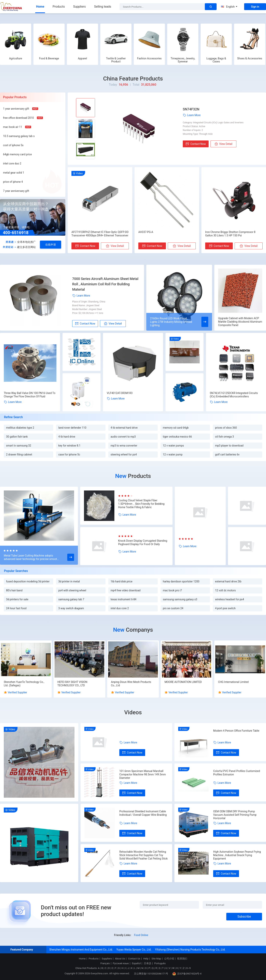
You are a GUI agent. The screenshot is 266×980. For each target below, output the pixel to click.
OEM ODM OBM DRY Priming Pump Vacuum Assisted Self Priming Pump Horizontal (235, 815)
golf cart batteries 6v (227, 455)
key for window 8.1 (69, 446)
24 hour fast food (16, 608)
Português (160, 963)
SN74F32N (191, 109)
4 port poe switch (225, 608)
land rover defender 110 (72, 428)
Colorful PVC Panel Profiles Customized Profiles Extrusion (237, 773)
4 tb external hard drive (124, 428)
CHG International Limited (233, 682)
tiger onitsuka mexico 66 (177, 437)
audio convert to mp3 (123, 437)
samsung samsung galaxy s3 (180, 599)
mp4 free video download (125, 590)
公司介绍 (169, 959)
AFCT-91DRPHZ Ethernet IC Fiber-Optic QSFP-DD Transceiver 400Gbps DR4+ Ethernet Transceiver (100, 234)
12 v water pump (173, 455)
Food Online (141, 935)
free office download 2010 (18, 118)
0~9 (188, 968)
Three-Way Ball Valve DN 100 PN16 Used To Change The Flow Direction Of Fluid (30, 395)
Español (136, 963)
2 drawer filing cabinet (19, 455)
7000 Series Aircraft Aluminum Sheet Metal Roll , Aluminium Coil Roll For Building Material (105, 284)
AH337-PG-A (146, 232)
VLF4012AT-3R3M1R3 (120, 393)
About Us (120, 959)
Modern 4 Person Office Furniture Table (236, 731)
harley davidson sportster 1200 (181, 581)
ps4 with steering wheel (72, 590)
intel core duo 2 (12, 163)
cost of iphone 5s (13, 145)
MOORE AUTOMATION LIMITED (183, 682)
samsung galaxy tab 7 (71, 599)
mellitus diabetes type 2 (20, 428)
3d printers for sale (17, 599)
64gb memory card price (17, 154)
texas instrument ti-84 (123, 599)
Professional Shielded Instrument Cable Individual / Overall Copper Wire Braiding (143, 813)
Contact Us (134, 959)
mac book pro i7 (172, 590)
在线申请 (51, 245)
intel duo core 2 (120, 608)
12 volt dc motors (225, 590)
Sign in (255, 7)
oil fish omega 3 (224, 437)
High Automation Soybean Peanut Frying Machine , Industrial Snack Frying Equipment (237, 855)
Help (146, 959)
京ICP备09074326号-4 (187, 974)
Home (40, 7)
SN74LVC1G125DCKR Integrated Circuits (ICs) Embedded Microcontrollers (234, 395)
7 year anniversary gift (16, 191)
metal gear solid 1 (14, 173)
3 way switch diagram (71, 608)
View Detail (223, 144)
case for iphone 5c (69, 455)
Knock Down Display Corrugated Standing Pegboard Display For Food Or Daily (143, 542)
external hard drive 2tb (228, 581)
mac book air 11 (13, 127)
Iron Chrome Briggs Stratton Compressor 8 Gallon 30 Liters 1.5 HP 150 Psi (230, 234)
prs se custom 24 (173, 608)
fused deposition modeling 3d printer (28, 581)
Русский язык (121, 963)
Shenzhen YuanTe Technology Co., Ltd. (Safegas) (24, 684)
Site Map (156, 959)
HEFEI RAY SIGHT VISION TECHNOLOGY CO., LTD (72, 684)
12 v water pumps (173, 446)
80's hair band (14, 590)
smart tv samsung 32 (19, 446)
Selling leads (103, 7)
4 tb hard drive (67, 437)
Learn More (192, 115)
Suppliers (79, 7)
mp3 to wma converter (124, 446)
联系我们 (182, 959)
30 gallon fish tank (17, 437)
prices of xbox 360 (226, 428)
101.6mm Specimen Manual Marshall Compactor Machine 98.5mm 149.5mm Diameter (143, 774)
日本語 (148, 963)
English (229, 7)
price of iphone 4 (13, 182)
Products (59, 7)
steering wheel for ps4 (124, 455)
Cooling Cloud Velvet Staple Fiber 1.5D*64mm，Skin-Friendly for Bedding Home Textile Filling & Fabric (141, 504)
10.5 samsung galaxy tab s (19, 136)
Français (105, 963)
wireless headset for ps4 (230, 599)
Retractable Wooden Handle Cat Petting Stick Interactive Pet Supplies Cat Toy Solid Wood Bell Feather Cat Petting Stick (143, 855)
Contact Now (196, 144)
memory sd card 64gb (176, 428)
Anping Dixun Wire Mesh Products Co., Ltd (131, 684)
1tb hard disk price (122, 581)
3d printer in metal (69, 581)
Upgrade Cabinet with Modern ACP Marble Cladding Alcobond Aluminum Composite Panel (240, 322)
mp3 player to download (229, 446)
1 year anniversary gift (16, 109)
